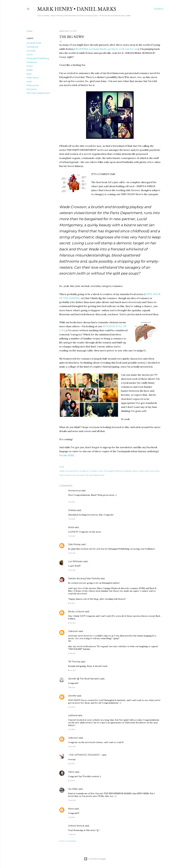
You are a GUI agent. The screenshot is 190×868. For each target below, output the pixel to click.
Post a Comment (68, 841)
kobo (29, 74)
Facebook (32, 62)
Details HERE (67, 455)
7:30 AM (72, 553)
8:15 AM (71, 603)
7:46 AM (72, 834)
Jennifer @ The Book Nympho (84, 679)
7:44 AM (72, 570)
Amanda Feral (34, 43)
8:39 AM (72, 653)
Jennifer (72, 696)
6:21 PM (71, 764)
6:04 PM (72, 747)
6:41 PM (71, 781)
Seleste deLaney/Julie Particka (84, 578)
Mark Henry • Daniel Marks (77, 9)
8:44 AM (72, 670)
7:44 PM (72, 800)
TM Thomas (74, 662)
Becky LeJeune (76, 612)
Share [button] (30, 31)
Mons (71, 809)
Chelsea (72, 510)
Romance (32, 89)
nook (29, 82)
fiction (30, 66)
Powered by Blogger (95, 859)
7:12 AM (71, 502)
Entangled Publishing (38, 58)
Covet (30, 55)
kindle (30, 70)
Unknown (73, 631)
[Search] (159, 9)
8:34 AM (72, 623)
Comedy (31, 51)
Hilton (71, 772)
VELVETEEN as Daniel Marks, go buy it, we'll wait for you (106, 49)
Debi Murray (74, 544)
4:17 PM (71, 729)
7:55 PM (71, 817)
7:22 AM (72, 519)
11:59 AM (72, 687)
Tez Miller (73, 789)
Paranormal (33, 85)
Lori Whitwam (75, 561)
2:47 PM (72, 707)
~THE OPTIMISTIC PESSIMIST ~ (85, 755)
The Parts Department (38, 93)
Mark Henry (33, 78)
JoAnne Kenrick (76, 826)
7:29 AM (72, 536)
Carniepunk (32, 47)
